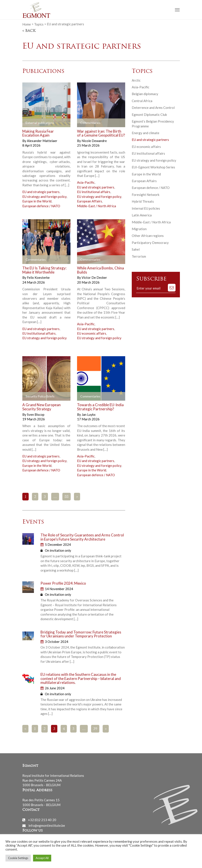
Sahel (136, 249)
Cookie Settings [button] (18, 858)
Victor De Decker (94, 277)
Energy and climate (146, 133)
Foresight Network (146, 195)
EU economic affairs (92, 333)
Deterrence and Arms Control (153, 108)
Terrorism (139, 256)
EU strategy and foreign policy (44, 197)
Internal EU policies (146, 208)
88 (67, 497)
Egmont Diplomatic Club (149, 115)
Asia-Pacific (86, 182)
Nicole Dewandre (94, 141)
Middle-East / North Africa (97, 206)
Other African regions (148, 236)
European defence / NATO (41, 206)
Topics (39, 24)
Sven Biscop (36, 414)
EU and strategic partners (41, 192)
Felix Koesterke (38, 277)
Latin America (142, 215)
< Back (29, 31)
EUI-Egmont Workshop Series (153, 167)
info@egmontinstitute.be (47, 825)
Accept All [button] (42, 858)
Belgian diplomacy (145, 94)
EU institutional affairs (94, 192)
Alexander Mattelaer (42, 141)
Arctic (136, 80)
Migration (139, 229)
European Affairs (90, 201)
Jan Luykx (89, 414)
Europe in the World (37, 201)
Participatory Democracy (150, 243)
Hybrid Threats (143, 201)
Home (27, 24)
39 (95, 729)
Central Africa (142, 101)
